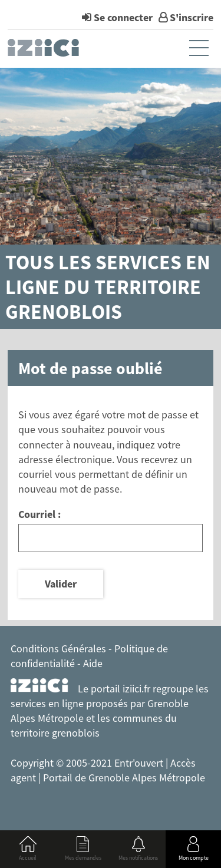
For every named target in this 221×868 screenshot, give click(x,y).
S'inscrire (192, 17)
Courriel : (39, 514)
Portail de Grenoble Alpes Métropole (124, 778)
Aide (93, 663)
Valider (61, 584)
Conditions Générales (58, 648)
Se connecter (123, 17)
